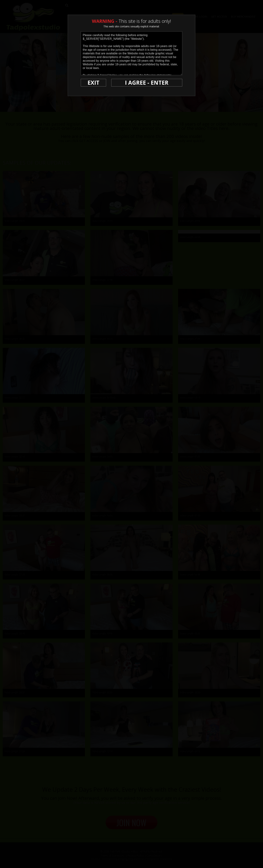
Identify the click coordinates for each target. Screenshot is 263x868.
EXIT (93, 83)
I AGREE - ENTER (147, 83)
